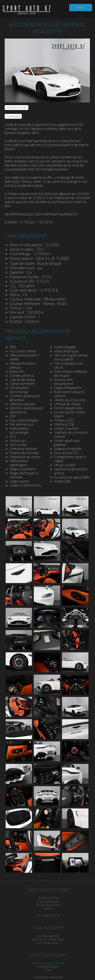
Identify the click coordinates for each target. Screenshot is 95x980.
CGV (48, 970)
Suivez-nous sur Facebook (48, 963)
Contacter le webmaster (48, 977)
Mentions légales (48, 967)
